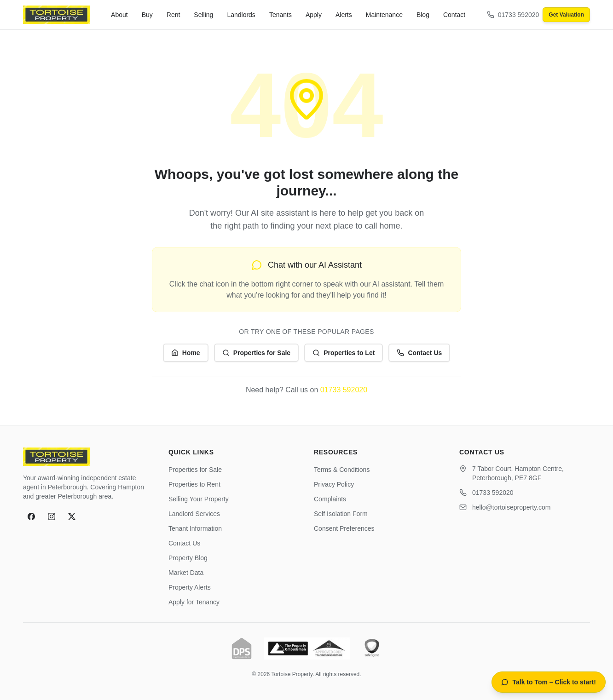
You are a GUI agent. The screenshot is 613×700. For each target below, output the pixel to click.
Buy (147, 15)
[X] (72, 516)
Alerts (344, 15)
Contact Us (419, 353)
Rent (173, 15)
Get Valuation (566, 15)
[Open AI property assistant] (549, 682)
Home (186, 353)
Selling (203, 15)
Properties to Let (344, 353)
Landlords (241, 15)
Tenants (280, 15)
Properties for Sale (257, 353)
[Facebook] (31, 516)
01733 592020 (344, 390)
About (119, 15)
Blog (423, 15)
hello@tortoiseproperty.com (511, 507)
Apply (314, 15)
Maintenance (384, 15)
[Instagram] (52, 516)
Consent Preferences (344, 528)
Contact (454, 15)
